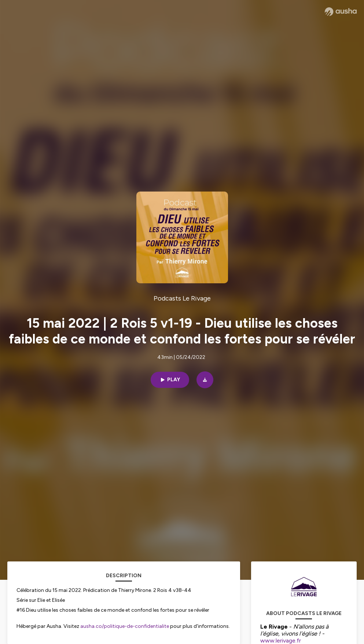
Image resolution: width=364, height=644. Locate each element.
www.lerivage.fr (281, 641)
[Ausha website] (341, 12)
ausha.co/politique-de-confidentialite (125, 626)
